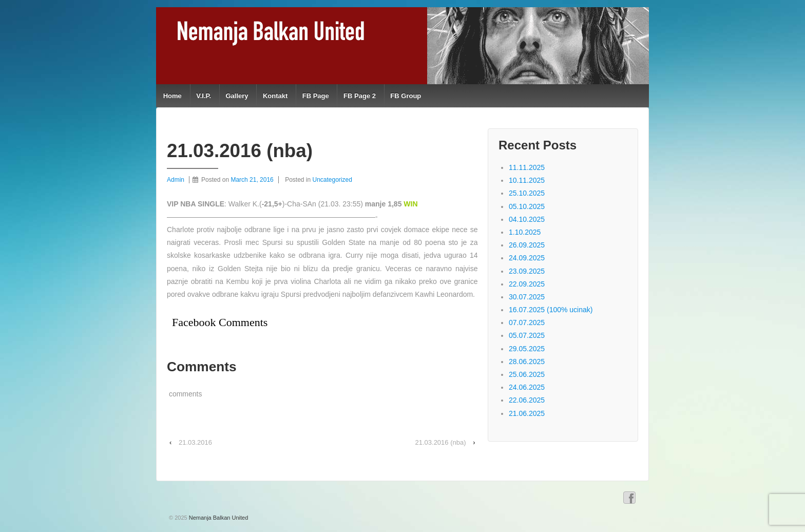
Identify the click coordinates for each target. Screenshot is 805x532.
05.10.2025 (527, 206)
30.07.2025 (527, 297)
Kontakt (275, 96)
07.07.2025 (527, 322)
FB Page (316, 96)
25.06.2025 (527, 374)
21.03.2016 (195, 442)
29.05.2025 (527, 349)
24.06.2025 (527, 387)
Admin (176, 180)
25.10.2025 (527, 193)
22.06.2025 (527, 400)
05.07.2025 (527, 335)
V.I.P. (204, 96)
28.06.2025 (527, 362)
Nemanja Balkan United (218, 518)
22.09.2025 (527, 284)
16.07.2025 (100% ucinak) (551, 310)
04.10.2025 (527, 219)
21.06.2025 (527, 413)
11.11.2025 (527, 167)
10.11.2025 (527, 180)
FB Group (406, 96)
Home (172, 96)
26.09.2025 (527, 245)
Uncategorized (332, 180)
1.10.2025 (525, 232)
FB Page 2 (360, 96)
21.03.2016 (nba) (441, 442)
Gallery (237, 96)
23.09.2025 (527, 271)
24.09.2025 (527, 258)
